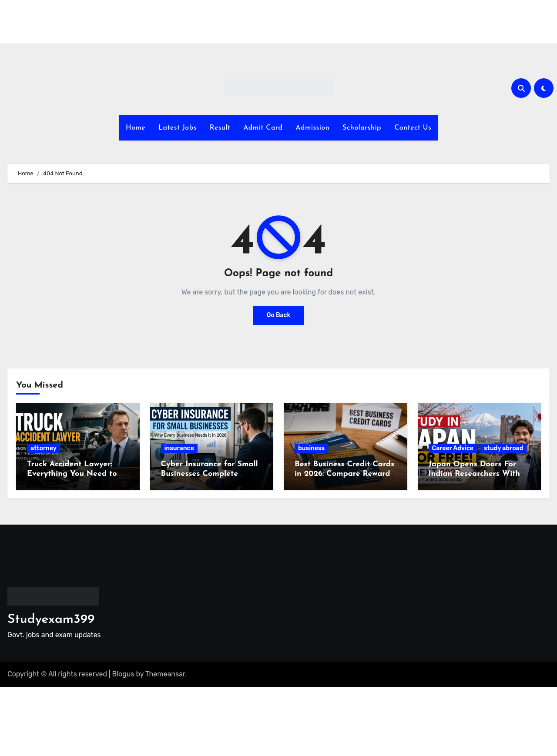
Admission (312, 128)
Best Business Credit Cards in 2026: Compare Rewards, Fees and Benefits (345, 474)
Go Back (279, 315)
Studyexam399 (51, 620)
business (311, 448)
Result (220, 128)
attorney (44, 448)
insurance (179, 448)
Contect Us (413, 128)
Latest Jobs (178, 128)
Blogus (123, 674)
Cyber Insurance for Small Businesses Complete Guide (210, 474)
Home (136, 128)
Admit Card (263, 128)
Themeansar (165, 674)
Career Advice (453, 448)
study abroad (503, 448)
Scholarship (362, 128)
